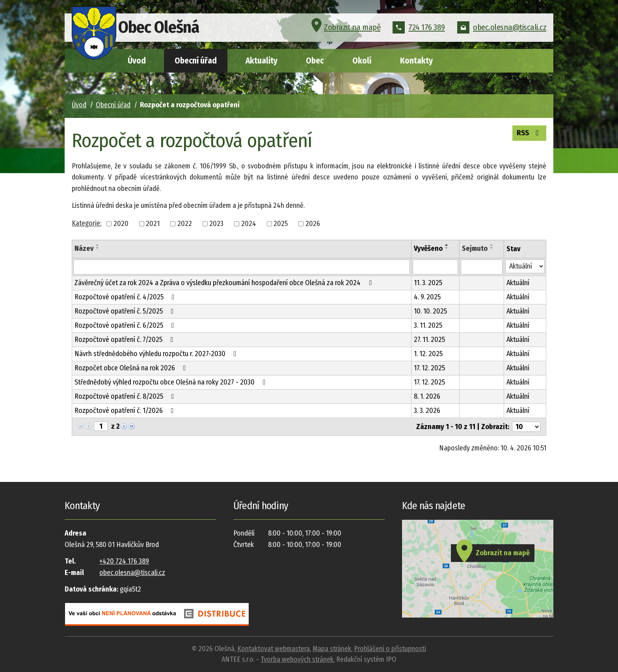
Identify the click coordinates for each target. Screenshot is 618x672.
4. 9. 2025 (427, 297)
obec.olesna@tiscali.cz (502, 29)
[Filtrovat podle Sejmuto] (482, 267)
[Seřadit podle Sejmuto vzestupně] (492, 245)
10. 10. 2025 (430, 311)
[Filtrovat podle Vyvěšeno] (435, 267)
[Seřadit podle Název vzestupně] (98, 245)
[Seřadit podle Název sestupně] (98, 248)
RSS (528, 133)
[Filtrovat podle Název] (242, 267)
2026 (313, 224)
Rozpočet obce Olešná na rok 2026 (132, 368)
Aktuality (262, 61)
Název (84, 248)
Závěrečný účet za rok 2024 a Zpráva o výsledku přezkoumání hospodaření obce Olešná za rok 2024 (225, 283)
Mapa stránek (332, 649)
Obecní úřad (196, 61)
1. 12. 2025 (428, 354)
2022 (185, 224)
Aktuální (518, 283)
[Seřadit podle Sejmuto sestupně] (492, 248)
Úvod (137, 61)
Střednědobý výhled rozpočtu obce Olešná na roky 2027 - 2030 (172, 382)
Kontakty (416, 61)
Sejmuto (475, 248)
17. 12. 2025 (429, 368)
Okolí (362, 61)
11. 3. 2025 (428, 283)
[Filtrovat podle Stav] (525, 266)
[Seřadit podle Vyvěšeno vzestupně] (447, 245)
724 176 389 (419, 29)
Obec (315, 61)
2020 (121, 224)
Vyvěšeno (428, 248)
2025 (281, 224)
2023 (216, 224)
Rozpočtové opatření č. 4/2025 (126, 297)
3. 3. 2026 (427, 411)
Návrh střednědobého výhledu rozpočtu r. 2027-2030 (157, 354)
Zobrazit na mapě (345, 29)
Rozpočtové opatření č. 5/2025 (126, 311)
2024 (249, 224)
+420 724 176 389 (124, 561)
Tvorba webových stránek (297, 659)
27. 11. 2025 (429, 340)
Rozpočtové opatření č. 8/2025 (126, 396)
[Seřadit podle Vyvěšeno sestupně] (447, 248)
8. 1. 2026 (427, 396)
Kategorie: (87, 223)
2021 (153, 224)
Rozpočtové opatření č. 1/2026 (126, 411)
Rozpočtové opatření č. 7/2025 (126, 340)
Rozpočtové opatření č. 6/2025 (126, 325)
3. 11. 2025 (428, 325)
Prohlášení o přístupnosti (390, 649)
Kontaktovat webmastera (274, 649)
